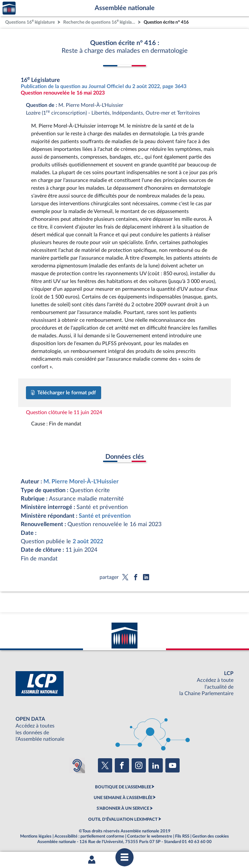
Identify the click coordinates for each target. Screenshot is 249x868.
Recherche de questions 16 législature (100, 22)
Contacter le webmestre (150, 836)
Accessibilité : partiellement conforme (89, 836)
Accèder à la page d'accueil (9, 8)
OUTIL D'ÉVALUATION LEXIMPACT (123, 819)
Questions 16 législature (30, 22)
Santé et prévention (105, 516)
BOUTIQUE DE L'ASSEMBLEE (123, 787)
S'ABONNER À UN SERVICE (123, 808)
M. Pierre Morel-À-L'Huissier (81, 482)
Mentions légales (36, 836)
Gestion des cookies (211, 836)
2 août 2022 (88, 541)
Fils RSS (182, 836)
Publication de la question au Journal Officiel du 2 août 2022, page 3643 (104, 86)
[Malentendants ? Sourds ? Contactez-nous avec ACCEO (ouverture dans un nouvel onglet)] (77, 765)
